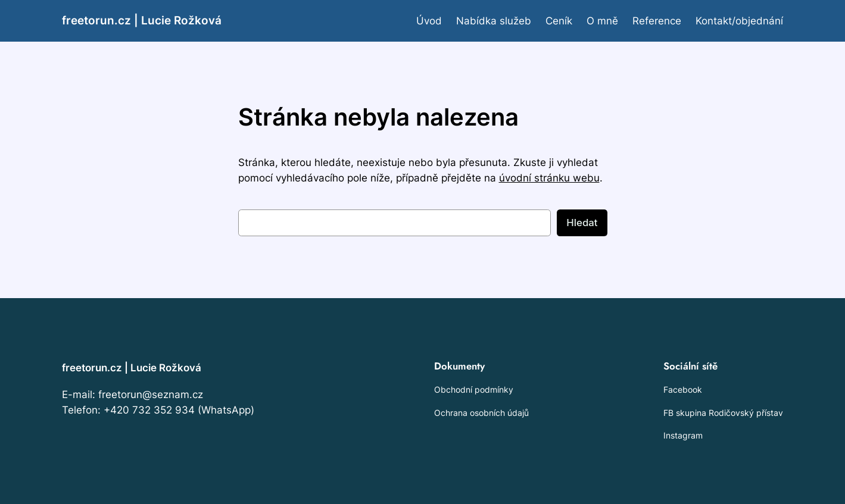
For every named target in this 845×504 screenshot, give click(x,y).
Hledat (582, 223)
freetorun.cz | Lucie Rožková (142, 20)
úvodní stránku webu (549, 178)
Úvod (429, 21)
